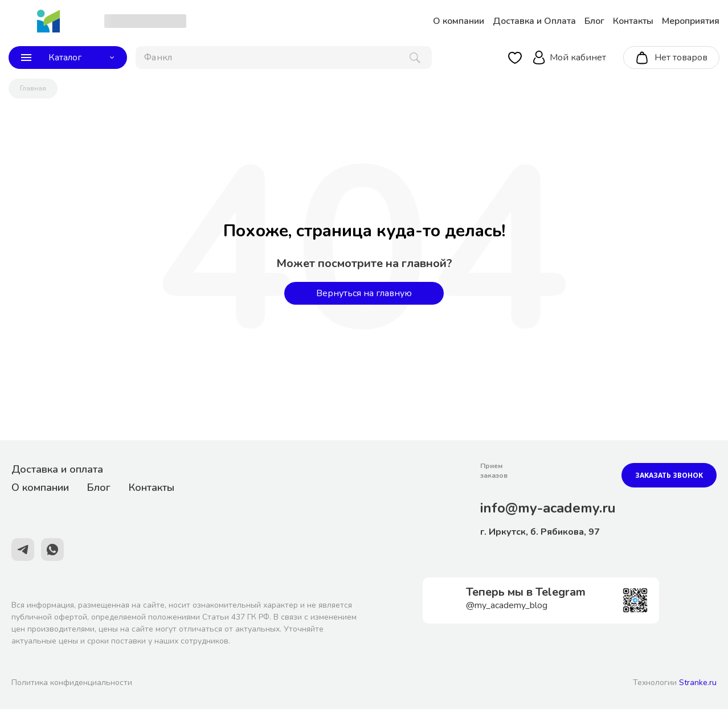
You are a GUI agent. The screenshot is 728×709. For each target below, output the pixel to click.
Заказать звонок (669, 475)
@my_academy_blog (507, 605)
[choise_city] (145, 21)
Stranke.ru (698, 683)
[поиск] (284, 58)
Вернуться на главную (364, 293)
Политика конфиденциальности (72, 683)
